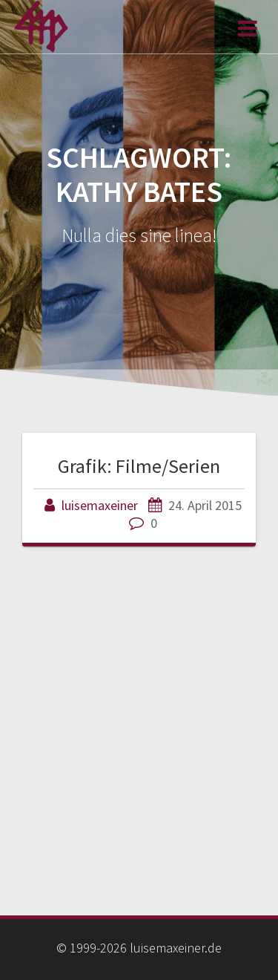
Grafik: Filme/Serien (139, 466)
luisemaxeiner (100, 505)
